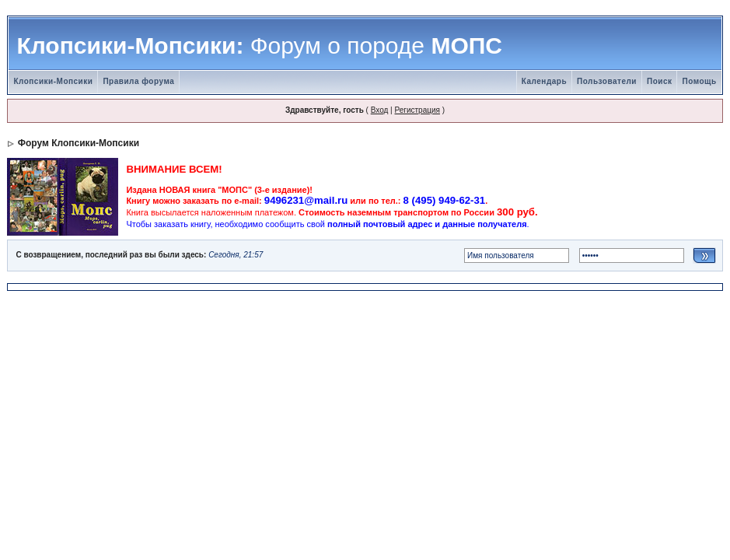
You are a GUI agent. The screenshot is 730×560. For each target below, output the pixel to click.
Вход (380, 110)
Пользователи (607, 81)
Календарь (544, 81)
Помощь (699, 81)
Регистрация (417, 110)
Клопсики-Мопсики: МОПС (259, 45)
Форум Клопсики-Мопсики (79, 143)
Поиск (660, 81)
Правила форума (138, 81)
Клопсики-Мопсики (53, 81)
